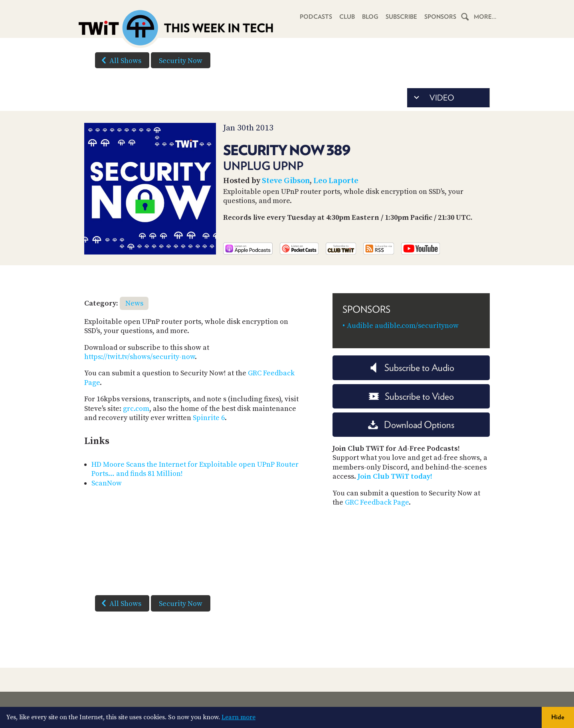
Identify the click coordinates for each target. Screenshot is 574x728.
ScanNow (107, 483)
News (134, 303)
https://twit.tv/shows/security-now (140, 357)
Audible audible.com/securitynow (403, 326)
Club (347, 17)
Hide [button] (558, 717)
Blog (370, 17)
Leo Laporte (336, 181)
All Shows (120, 60)
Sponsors (440, 17)
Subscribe (401, 17)
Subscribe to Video (411, 396)
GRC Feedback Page (377, 502)
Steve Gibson (286, 181)
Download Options (411, 425)
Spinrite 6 (209, 418)
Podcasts (316, 17)
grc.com (136, 409)
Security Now (181, 61)
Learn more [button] (239, 717)
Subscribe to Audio (411, 368)
